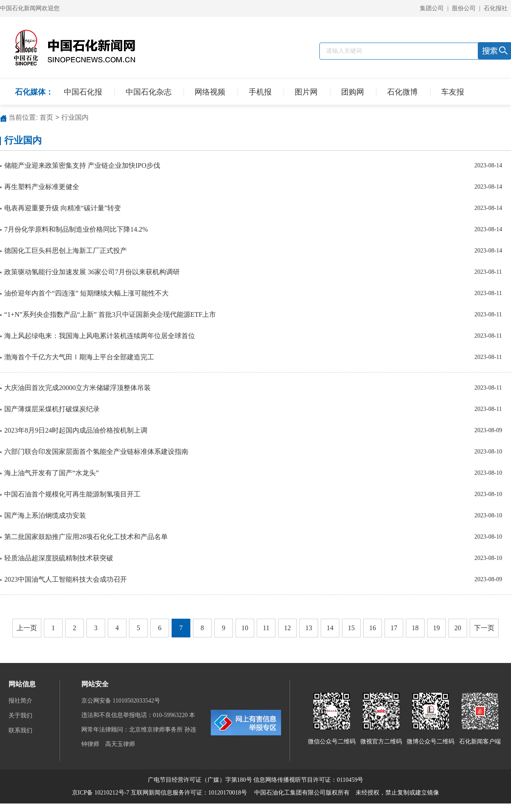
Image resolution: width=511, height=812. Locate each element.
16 (373, 628)
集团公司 (432, 8)
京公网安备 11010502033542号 (121, 701)
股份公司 (464, 8)
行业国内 (75, 117)
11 (266, 628)
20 (458, 628)
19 (436, 628)
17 (394, 628)
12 (287, 628)
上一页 (27, 628)
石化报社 (496, 8)
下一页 (484, 628)
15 (351, 628)
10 (245, 628)
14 (330, 628)
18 (415, 628)
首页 (46, 117)
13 (309, 628)
